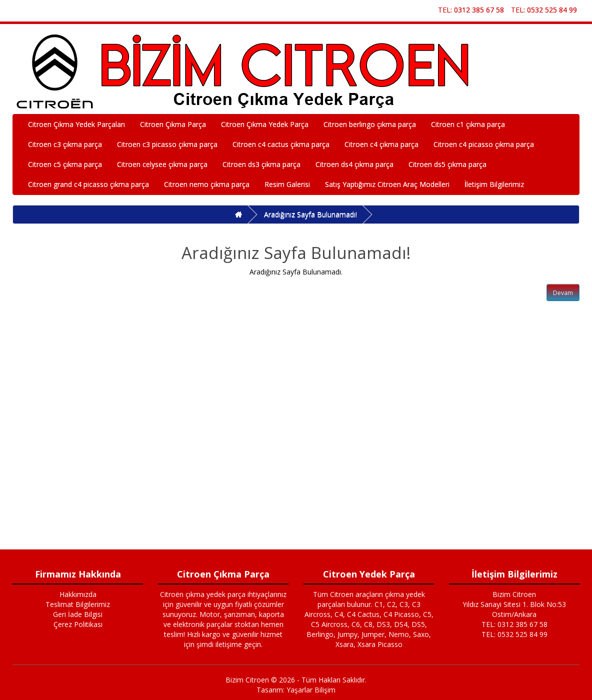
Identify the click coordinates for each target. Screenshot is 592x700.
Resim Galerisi (287, 184)
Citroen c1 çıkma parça (468, 124)
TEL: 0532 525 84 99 (544, 10)
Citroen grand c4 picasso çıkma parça (88, 184)
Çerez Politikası (78, 624)
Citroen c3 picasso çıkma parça (167, 144)
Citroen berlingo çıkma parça (370, 124)
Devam (563, 293)
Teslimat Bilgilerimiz (78, 604)
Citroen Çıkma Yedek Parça (265, 124)
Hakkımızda (78, 594)
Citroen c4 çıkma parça (381, 144)
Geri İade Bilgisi (78, 614)
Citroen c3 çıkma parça (65, 144)
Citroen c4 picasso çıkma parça (484, 144)
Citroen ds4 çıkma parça (354, 164)
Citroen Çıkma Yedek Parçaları (76, 124)
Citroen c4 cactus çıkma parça (281, 144)
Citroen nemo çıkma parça (207, 184)
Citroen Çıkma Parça (173, 124)
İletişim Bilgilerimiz (494, 184)
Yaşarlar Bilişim (311, 690)
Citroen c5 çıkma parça (65, 164)
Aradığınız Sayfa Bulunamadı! (310, 214)
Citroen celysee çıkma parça (162, 164)
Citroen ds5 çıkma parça (447, 164)
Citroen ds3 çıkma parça (261, 164)
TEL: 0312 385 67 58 (471, 10)
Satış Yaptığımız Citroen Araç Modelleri (387, 184)
